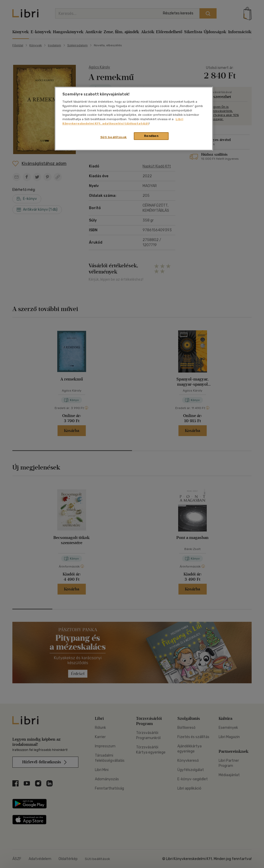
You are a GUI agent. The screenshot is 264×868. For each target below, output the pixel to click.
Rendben (151, 136)
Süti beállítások (114, 137)
